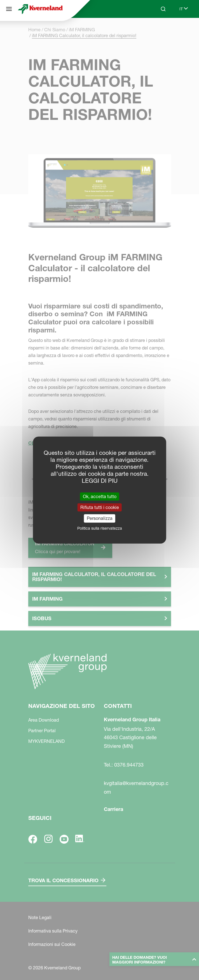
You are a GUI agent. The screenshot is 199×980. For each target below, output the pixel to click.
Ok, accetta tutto (100, 496)
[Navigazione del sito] (9, 9)
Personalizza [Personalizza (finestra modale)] (100, 518)
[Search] (163, 9)
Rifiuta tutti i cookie (100, 507)
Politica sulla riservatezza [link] (100, 528)
